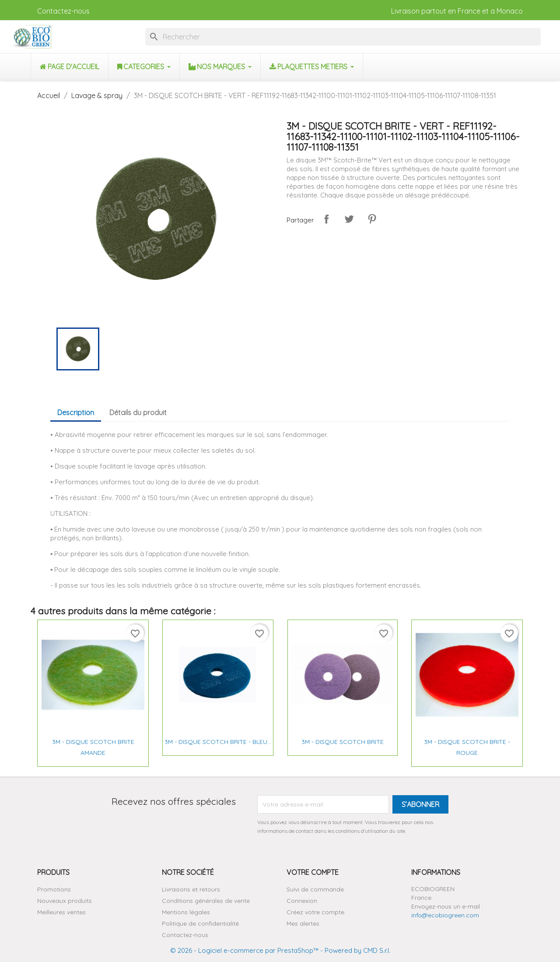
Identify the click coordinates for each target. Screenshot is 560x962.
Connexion (302, 901)
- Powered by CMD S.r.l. (354, 950)
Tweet (349, 219)
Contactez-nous (63, 11)
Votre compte (313, 872)
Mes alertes (303, 923)
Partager (326, 219)
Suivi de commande (315, 889)
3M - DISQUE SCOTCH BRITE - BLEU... (218, 742)
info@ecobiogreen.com (445, 915)
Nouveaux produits (65, 901)
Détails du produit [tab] (138, 412)
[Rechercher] (343, 37)
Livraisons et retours (191, 889)
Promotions (54, 889)
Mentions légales (186, 912)
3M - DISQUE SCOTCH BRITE (343, 742)
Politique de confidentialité (200, 923)
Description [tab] (76, 412)
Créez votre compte (315, 912)
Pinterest (372, 219)
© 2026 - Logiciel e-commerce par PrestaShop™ (244, 950)
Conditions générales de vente (206, 901)
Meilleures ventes (61, 912)
